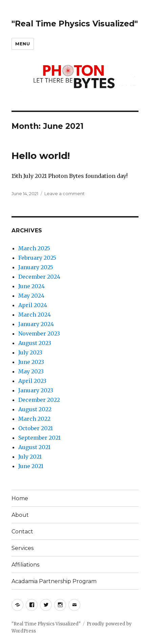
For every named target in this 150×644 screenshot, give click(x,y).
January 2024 (36, 324)
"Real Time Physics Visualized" (75, 24)
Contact (22, 532)
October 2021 (36, 428)
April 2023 (32, 381)
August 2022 (35, 409)
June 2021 (31, 466)
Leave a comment (65, 193)
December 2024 (39, 277)
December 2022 (39, 400)
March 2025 (34, 248)
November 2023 (39, 333)
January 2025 (36, 267)
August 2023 (35, 343)
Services (23, 548)
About (20, 515)
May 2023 (31, 371)
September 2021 (39, 438)
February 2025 (37, 258)
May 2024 (31, 296)
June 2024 (31, 286)
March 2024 (35, 315)
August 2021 (34, 447)
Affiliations (25, 565)
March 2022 (34, 419)
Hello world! (41, 156)
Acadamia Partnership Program (54, 581)
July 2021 (30, 457)
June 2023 (31, 362)
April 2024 (33, 305)
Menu (23, 44)
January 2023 (36, 390)
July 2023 (30, 352)
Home (20, 498)
